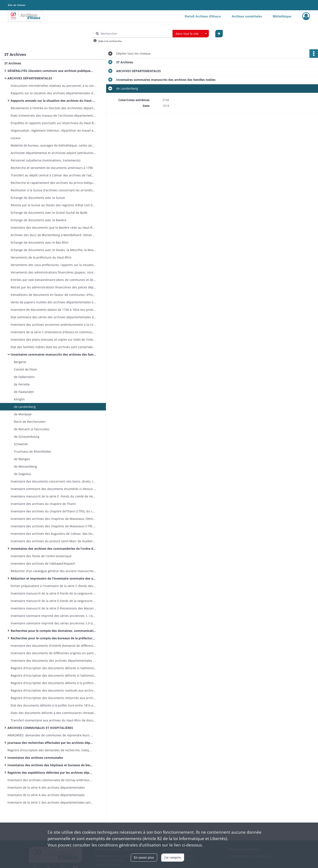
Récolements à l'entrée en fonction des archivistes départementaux (53, 108)
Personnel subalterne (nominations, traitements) (45, 160)
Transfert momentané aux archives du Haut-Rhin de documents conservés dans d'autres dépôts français (53, 720)
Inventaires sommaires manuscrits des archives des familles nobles (53, 354)
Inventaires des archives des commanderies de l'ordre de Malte (53, 549)
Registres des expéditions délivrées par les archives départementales (50, 773)
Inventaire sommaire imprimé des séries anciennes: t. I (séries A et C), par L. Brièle (53, 616)
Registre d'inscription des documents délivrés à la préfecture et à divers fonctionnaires (53, 683)
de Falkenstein (24, 377)
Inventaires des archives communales (35, 758)
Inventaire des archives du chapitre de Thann (43, 504)
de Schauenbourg (27, 437)
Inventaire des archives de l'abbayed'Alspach (43, 563)
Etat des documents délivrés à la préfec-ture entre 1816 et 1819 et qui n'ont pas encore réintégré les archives (53, 705)
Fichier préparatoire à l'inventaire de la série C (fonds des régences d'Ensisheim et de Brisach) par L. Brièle (53, 586)
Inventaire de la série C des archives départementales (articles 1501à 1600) (50, 802)
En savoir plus (144, 857)
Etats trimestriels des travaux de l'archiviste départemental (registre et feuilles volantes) (53, 116)
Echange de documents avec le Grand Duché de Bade (49, 213)
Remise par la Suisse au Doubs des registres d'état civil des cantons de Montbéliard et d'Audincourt (53, 205)
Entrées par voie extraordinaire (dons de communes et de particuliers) (53, 280)
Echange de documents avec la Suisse (38, 198)
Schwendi (21, 444)
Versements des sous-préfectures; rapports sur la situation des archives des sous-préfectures (53, 265)
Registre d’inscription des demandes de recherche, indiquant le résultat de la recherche (50, 750)
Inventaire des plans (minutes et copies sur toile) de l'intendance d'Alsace (53, 339)
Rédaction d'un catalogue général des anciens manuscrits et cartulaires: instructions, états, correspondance (53, 571)
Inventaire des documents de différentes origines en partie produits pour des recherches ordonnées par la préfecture (53, 653)
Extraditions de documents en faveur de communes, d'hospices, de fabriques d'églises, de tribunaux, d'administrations (53, 295)
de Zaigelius (23, 474)
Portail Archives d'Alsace (203, 16)
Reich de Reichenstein (30, 422)
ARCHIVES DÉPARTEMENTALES (30, 78)
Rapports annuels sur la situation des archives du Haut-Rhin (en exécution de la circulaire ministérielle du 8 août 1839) (53, 101)
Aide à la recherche (110, 41)
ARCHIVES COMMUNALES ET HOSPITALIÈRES (40, 728)
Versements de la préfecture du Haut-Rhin (41, 257)
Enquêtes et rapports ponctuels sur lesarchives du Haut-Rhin (53, 123)
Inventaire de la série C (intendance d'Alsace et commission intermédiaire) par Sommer (53, 332)
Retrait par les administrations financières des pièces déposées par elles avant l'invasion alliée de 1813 (53, 287)
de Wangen (22, 459)
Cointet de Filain (26, 369)
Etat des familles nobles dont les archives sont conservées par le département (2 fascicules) (53, 347)
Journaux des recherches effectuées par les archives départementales (50, 743)
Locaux (16, 138)
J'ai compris (173, 857)
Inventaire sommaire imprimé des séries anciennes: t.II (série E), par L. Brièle (53, 623)
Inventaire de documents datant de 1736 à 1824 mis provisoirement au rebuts (53, 310)
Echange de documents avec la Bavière (39, 220)
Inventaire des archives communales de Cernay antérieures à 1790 (50, 780)
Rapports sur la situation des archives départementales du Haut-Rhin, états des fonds (53, 93)
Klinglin (19, 399)
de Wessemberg (25, 466)
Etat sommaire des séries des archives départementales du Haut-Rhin (53, 317)
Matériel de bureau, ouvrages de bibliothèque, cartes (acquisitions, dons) (53, 145)
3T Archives (13, 63)
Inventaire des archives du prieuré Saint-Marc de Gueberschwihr (53, 541)
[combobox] (191, 34)
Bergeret (20, 362)
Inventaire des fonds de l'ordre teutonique (41, 556)
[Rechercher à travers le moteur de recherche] (135, 34)
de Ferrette (22, 384)
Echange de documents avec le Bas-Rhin (40, 242)
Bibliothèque (282, 16)
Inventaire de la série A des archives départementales (46, 787)
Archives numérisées (247, 16)
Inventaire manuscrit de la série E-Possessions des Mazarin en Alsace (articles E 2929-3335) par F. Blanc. (53, 608)
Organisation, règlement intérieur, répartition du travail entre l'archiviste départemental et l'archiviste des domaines (53, 130)
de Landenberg (25, 407)
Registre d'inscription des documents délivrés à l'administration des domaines (53, 675)
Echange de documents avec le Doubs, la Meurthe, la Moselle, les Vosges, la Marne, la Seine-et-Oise (53, 250)
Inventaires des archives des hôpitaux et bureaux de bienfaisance (50, 765)
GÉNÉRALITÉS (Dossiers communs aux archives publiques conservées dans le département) (50, 71)
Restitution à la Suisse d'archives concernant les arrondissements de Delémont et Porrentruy (53, 190)
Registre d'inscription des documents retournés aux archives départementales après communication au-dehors (53, 698)
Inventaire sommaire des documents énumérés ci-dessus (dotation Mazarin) (53, 489)
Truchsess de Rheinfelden (33, 451)
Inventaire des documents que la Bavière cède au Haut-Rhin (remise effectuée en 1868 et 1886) (53, 228)
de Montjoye (23, 414)
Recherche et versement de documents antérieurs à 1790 (52, 168)
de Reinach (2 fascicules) (32, 429)
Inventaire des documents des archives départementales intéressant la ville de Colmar (53, 661)
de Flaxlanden (24, 392)
